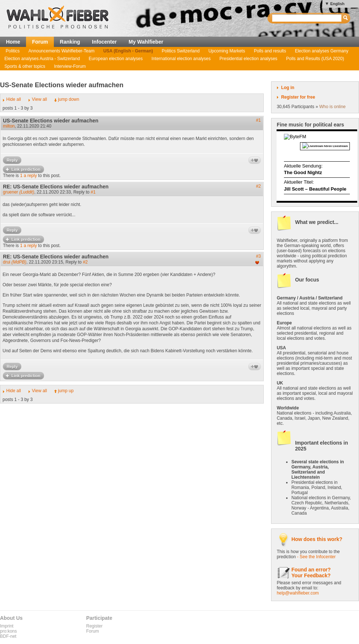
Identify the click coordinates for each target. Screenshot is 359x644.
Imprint (7, 626)
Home (13, 42)
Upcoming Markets (227, 51)
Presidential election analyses (248, 59)
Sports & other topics (25, 66)
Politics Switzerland (181, 51)
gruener (18, 192)
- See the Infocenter (316, 557)
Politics (13, 51)
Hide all (14, 99)
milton (9, 126)
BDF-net (8, 636)
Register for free (298, 97)
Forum (40, 42)
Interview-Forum (70, 66)
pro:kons (8, 631)
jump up (66, 391)
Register (94, 626)
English (337, 4)
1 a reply (29, 176)
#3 (258, 256)
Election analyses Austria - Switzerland (42, 59)
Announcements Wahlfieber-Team (62, 51)
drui (15, 262)
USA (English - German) (128, 51)
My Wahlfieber (146, 42)
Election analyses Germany (322, 51)
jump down (69, 99)
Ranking (70, 42)
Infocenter (104, 42)
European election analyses (116, 59)
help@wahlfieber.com (298, 593)
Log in (288, 88)
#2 (258, 186)
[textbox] (307, 18)
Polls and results (270, 51)
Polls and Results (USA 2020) (315, 59)
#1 (258, 120)
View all (39, 99)
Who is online (332, 107)
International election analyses (181, 59)
